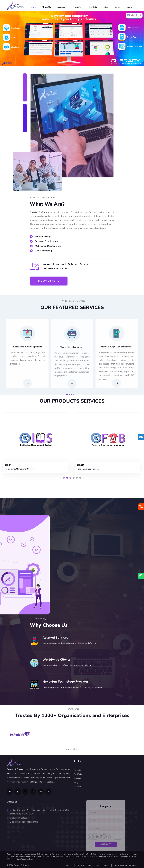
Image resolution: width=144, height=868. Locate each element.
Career (118, 7)
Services (61, 7)
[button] (64, 477)
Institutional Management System (89, 468)
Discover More (49, 281)
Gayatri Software (21, 864)
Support (69, 865)
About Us (46, 7)
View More (72, 748)
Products (77, 7)
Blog (106, 7)
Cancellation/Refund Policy (125, 865)
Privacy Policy (103, 865)
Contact (131, 7)
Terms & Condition (85, 865)
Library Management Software (16, 468)
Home (33, 7)
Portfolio (93, 7)
